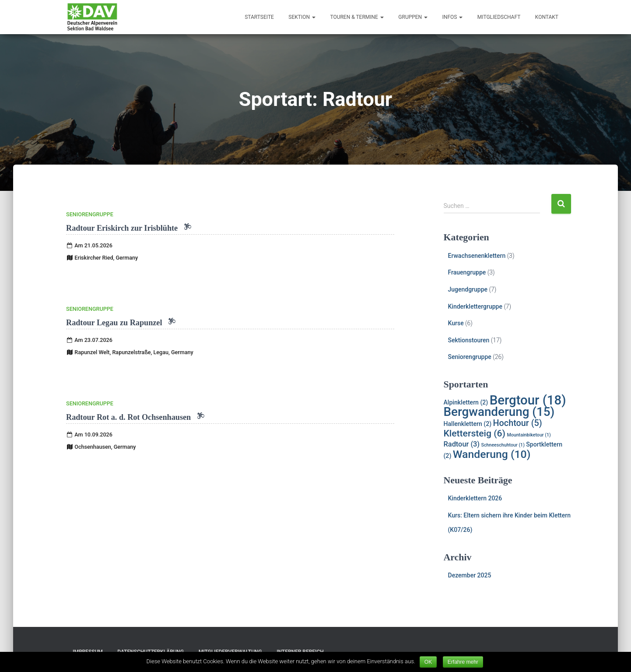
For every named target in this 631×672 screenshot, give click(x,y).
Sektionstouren (469, 340)
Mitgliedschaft (499, 17)
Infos (453, 17)
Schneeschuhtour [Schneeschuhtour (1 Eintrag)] (503, 445)
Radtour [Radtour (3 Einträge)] (462, 444)
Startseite (259, 17)
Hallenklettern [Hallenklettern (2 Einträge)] (468, 424)
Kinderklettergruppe (475, 306)
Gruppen (413, 17)
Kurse (456, 323)
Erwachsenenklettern (477, 256)
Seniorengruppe (90, 214)
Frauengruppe (467, 272)
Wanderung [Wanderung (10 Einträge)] (492, 454)
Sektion (302, 17)
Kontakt (547, 17)
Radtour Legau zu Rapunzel (121, 323)
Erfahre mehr (463, 662)
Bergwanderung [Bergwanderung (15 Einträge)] (499, 412)
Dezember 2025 (470, 575)
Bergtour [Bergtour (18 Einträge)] (528, 400)
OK (428, 662)
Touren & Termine (357, 17)
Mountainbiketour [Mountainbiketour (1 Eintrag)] (529, 435)
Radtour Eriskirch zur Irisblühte (129, 228)
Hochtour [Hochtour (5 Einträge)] (518, 423)
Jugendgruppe (468, 289)
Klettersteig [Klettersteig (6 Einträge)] (475, 433)
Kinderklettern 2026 (475, 498)
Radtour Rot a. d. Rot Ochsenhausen (135, 417)
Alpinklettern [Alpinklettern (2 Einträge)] (466, 402)
